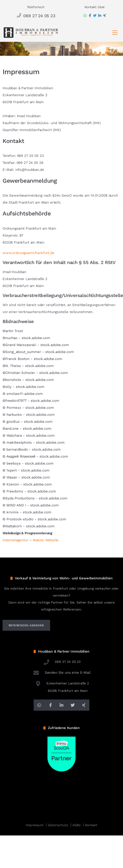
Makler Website (46, 540)
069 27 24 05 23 (36, 16)
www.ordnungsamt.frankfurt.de (28, 253)
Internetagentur (15, 540)
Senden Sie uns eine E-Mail (61, 673)
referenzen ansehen (26, 625)
